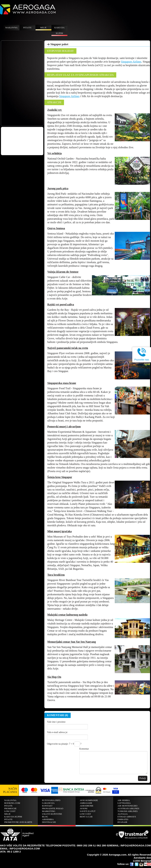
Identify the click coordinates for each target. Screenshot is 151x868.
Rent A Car (86, 817)
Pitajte (27, 28)
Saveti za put (88, 811)
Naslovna (11, 28)
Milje (43, 28)
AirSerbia (48, 819)
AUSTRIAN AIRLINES (128, 808)
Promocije (10, 808)
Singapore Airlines (131, 62)
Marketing (49, 811)
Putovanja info (51, 800)
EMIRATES (123, 819)
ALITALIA (123, 814)
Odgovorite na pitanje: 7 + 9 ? (64, 744)
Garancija (48, 803)
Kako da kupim (59, 30)
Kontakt (47, 806)
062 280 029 (104, 845)
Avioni (84, 808)
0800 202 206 (85, 845)
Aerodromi (87, 806)
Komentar (84, 749)
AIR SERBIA (124, 800)
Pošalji (143, 778)
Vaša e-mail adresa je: (57, 732)
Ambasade (86, 803)
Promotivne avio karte (18, 822)
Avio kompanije (89, 800)
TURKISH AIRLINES (128, 811)
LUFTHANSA (124, 803)
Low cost (10, 811)
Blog (45, 817)
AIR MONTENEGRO (127, 806)
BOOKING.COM (12, 803)
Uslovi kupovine (52, 814)
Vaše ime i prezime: (56, 722)
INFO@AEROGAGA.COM (25, 848)
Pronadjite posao (53, 808)
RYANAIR (122, 822)
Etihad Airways (127, 817)
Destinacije (49, 822)
